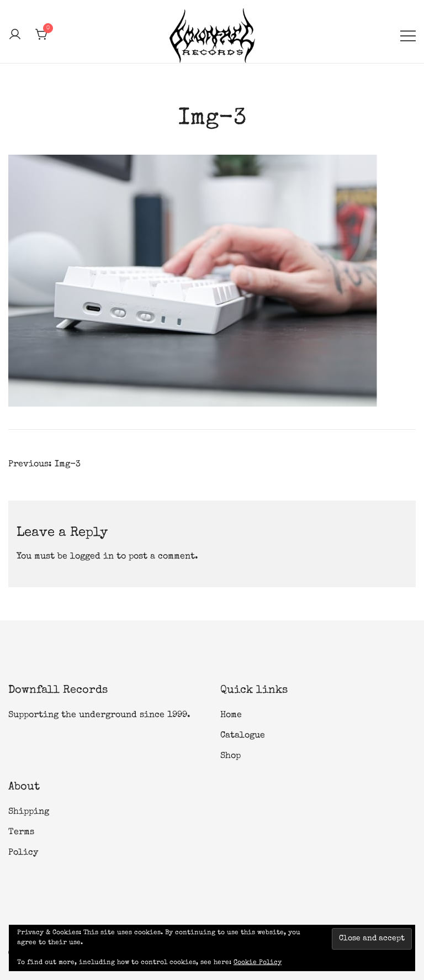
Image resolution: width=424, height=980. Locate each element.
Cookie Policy (258, 963)
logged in (92, 557)
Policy (23, 853)
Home (231, 715)
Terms (21, 833)
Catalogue (243, 736)
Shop (230, 756)
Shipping (29, 812)
